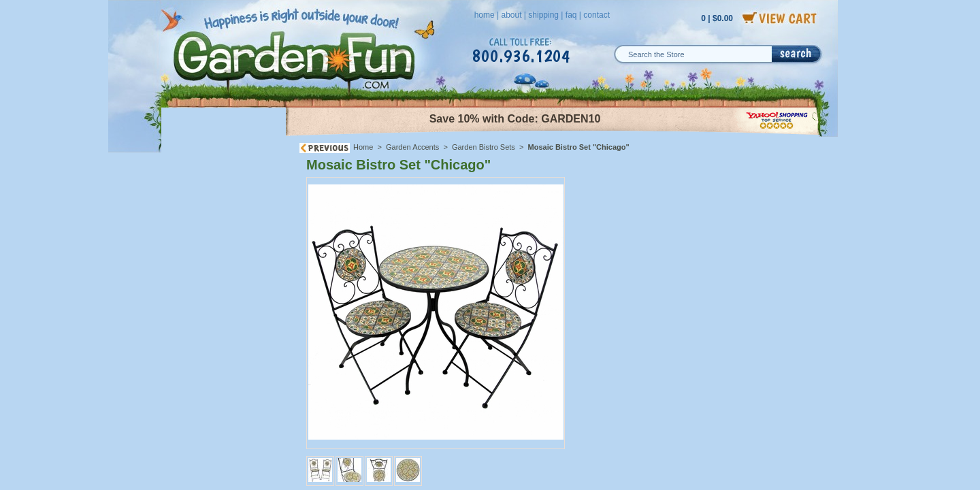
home (485, 15)
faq (571, 15)
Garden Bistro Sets (484, 147)
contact (597, 15)
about (511, 15)
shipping (543, 15)
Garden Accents (412, 147)
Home (363, 147)
